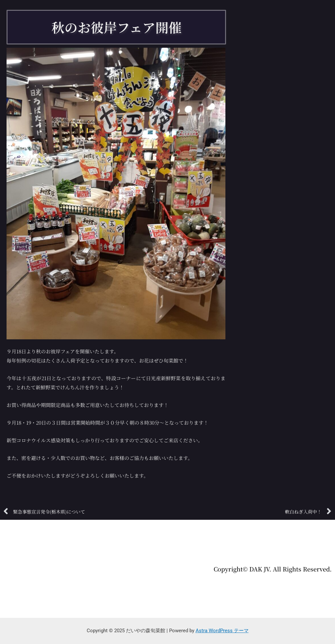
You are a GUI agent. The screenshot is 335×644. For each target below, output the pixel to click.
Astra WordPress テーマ (222, 631)
